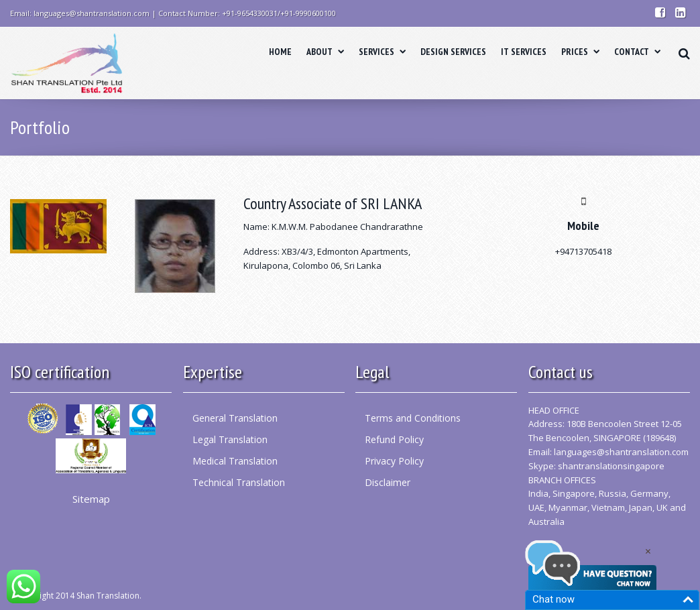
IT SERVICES (524, 52)
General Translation (235, 418)
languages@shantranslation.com (621, 452)
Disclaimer (388, 482)
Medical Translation (235, 461)
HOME (280, 52)
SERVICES (382, 52)
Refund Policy (394, 439)
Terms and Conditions (413, 418)
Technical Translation (239, 482)
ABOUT (325, 52)
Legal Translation (230, 439)
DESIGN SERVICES (453, 52)
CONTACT (637, 52)
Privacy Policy (394, 461)
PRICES (580, 52)
